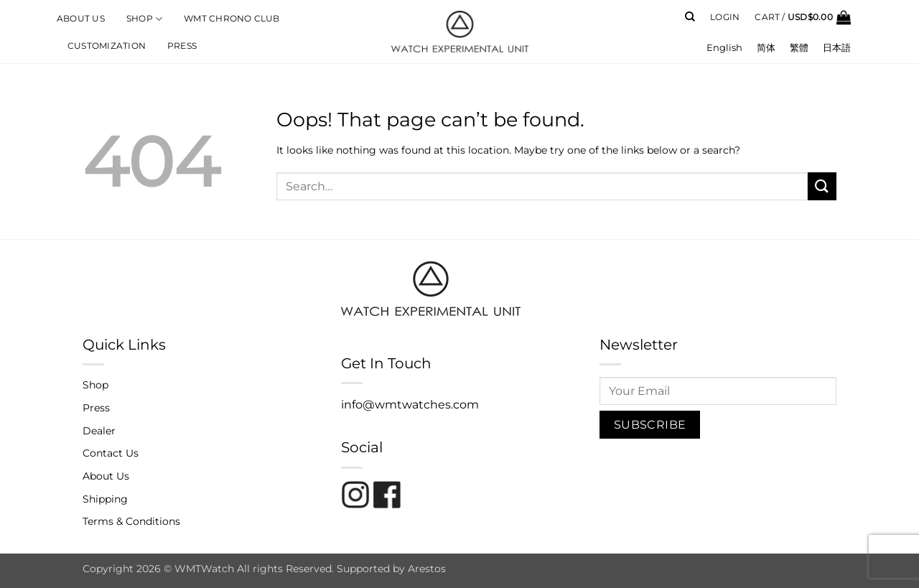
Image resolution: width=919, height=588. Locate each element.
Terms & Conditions (131, 521)
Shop (144, 19)
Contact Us (111, 453)
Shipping (105, 499)
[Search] (690, 17)
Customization (107, 46)
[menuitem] (724, 48)
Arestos (427, 569)
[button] (725, 17)
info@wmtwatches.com (410, 405)
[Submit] (822, 186)
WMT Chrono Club (232, 19)
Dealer (99, 431)
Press (182, 46)
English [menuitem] (724, 47)
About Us (81, 19)
